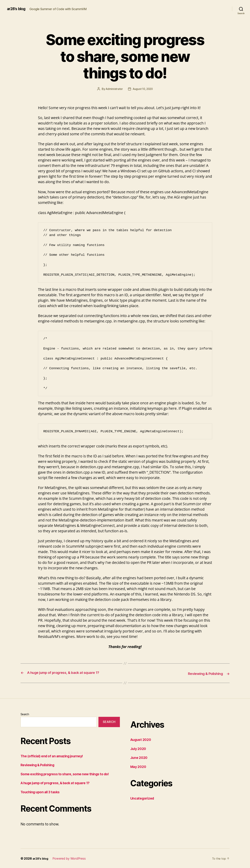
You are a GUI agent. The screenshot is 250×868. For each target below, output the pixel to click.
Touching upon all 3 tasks (42, 791)
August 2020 (142, 739)
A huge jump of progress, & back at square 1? (59, 783)
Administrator (114, 89)
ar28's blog (18, 9)
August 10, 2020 (143, 89)
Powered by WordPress (70, 858)
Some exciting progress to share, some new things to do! (69, 773)
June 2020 (140, 757)
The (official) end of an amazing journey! (55, 755)
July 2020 (139, 748)
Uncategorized (143, 798)
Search (25, 714)
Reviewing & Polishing (39, 765)
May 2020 (139, 766)
